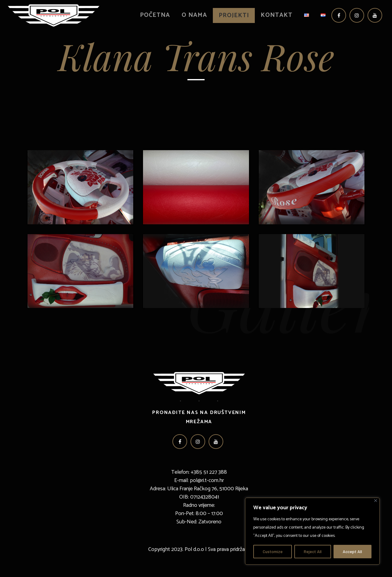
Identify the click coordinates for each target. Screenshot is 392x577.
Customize (273, 551)
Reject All (313, 551)
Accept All (352, 551)
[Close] (376, 501)
